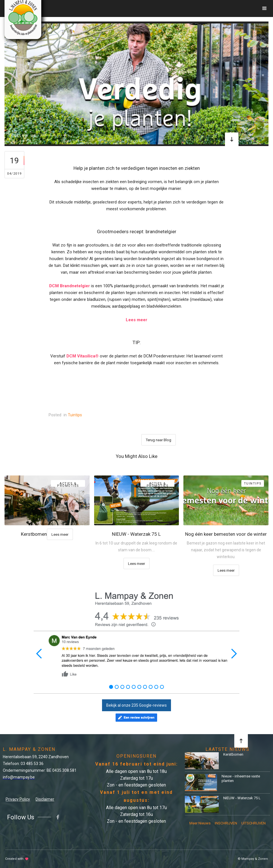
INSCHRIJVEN (226, 823)
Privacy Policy (18, 799)
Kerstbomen (233, 754)
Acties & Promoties (68, 484)
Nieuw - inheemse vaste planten (241, 778)
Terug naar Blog (159, 440)
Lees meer (60, 534)
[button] (265, 8)
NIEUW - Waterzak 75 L (242, 798)
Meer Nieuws (200, 823)
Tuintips (75, 415)
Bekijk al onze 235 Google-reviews (136, 705)
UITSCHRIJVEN (253, 823)
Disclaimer (45, 799)
